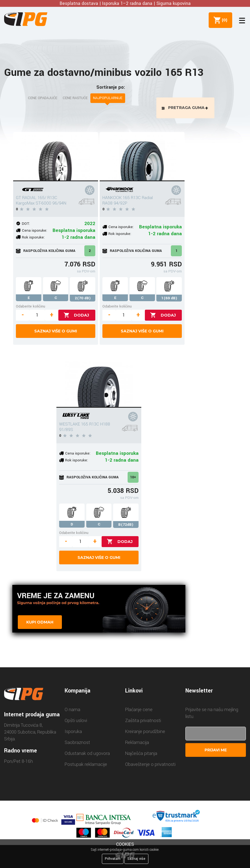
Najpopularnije (108, 98)
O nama (72, 711)
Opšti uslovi (76, 722)
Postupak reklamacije (86, 766)
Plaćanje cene (139, 711)
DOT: (26, 225)
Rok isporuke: (33, 238)
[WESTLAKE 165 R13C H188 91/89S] (99, 384)
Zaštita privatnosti (143, 722)
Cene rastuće (75, 98)
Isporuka (73, 733)
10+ (133, 479)
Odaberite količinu (31, 307)
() (223, 20)
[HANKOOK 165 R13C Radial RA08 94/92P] (142, 158)
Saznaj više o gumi (56, 332)
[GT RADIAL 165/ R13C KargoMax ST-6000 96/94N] (56, 158)
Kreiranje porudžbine (145, 733)
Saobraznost (77, 744)
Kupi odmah (40, 623)
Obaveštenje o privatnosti (150, 766)
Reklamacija (137, 744)
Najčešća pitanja (141, 755)
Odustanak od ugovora (87, 755)
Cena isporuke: (35, 232)
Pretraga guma (186, 108)
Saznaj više (136, 859)
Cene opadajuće (43, 98)
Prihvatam (113, 859)
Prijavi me (216, 751)
